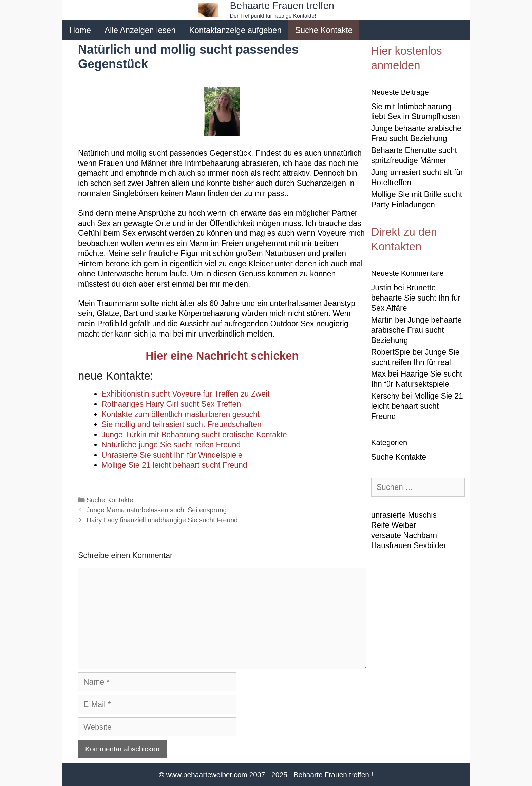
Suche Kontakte (324, 30)
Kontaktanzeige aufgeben (235, 30)
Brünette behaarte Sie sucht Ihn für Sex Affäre (416, 298)
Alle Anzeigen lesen (140, 30)
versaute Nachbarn (404, 535)
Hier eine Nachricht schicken (222, 356)
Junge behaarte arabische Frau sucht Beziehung (416, 330)
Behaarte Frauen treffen (282, 6)
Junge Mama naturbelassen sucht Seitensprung (157, 510)
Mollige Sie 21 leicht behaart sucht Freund (417, 406)
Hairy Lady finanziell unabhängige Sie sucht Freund (162, 520)
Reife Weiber (394, 525)
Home (80, 30)
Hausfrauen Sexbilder (409, 545)
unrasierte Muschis (404, 515)
